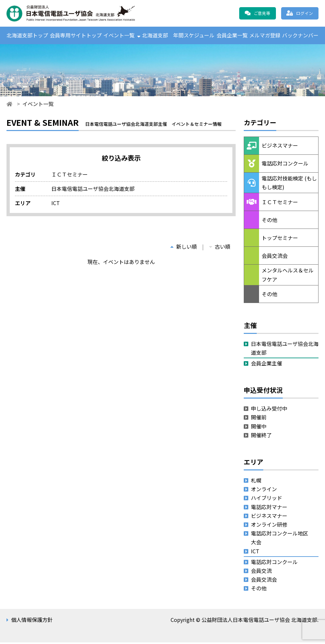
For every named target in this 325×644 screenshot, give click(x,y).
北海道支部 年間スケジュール (178, 36)
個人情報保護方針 (32, 622)
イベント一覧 (119, 36)
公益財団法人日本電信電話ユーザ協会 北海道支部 (76, 13)
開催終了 (261, 437)
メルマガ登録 (265, 36)
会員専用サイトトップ (76, 36)
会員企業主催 (266, 365)
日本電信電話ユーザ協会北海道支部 (285, 350)
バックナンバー (300, 36)
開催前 (259, 419)
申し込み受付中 (269, 410)
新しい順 (184, 248)
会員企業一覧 (232, 36)
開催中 (259, 428)
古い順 (220, 248)
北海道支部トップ (27, 36)
